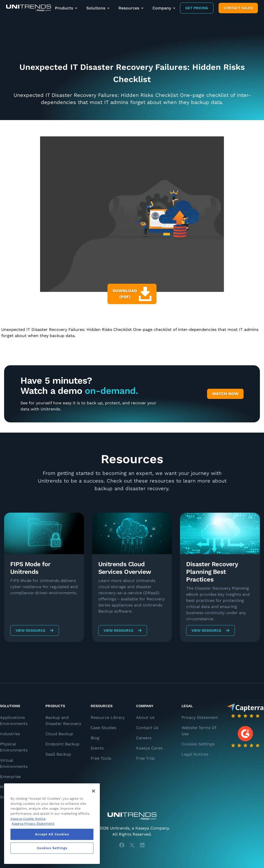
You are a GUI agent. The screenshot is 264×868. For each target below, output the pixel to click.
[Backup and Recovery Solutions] (29, 8)
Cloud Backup (59, 734)
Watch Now (225, 394)
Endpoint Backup (62, 744)
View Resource (35, 630)
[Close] (93, 791)
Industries (10, 734)
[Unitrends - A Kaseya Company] (132, 816)
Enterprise (10, 777)
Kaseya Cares (149, 748)
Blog (95, 738)
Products (67, 8)
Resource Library (108, 717)
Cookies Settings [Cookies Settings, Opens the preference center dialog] (52, 848)
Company (164, 8)
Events (97, 748)
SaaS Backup (58, 754)
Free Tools (101, 758)
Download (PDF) (132, 294)
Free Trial (145, 758)
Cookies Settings (198, 744)
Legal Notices (195, 754)
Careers (144, 738)
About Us (145, 717)
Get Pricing (197, 8)
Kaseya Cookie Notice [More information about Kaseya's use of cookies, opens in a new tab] (28, 819)
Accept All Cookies (52, 834)
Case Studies (103, 728)
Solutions (98, 8)
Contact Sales (238, 8)
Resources (131, 8)
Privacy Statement (200, 717)
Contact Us (147, 728)
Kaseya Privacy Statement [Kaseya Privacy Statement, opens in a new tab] (33, 824)
